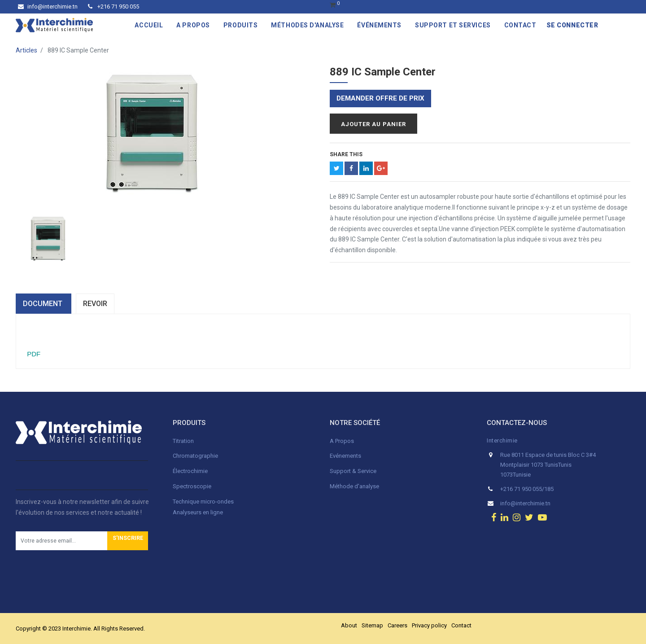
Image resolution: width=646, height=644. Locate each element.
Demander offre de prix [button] (380, 98)
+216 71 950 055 (113, 7)
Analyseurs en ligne (198, 512)
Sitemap (372, 625)
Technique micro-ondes (203, 502)
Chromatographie (195, 456)
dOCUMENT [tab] (44, 304)
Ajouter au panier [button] (373, 124)
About (349, 625)
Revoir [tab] (95, 304)
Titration (183, 441)
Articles (26, 50)
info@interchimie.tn (48, 7)
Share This (346, 154)
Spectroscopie (192, 486)
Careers (397, 625)
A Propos (343, 441)
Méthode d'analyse (354, 486)
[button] (128, 541)
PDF (33, 354)
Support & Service (353, 471)
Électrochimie (190, 471)
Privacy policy (429, 625)
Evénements (345, 456)
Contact (461, 625)
